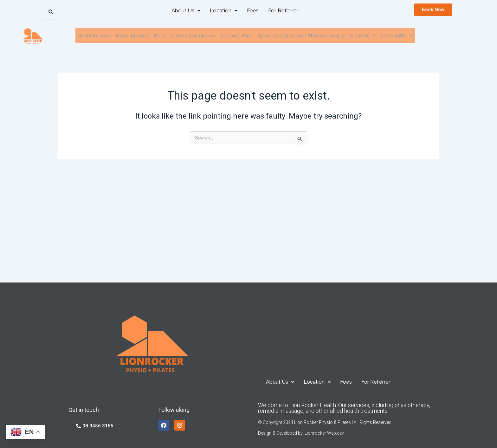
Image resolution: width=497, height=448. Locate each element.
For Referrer (283, 10)
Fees (253, 10)
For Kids (363, 36)
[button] (186, 11)
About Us (186, 10)
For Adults (397, 36)
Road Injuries (132, 36)
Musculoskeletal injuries (185, 36)
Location (224, 10)
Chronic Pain (237, 36)
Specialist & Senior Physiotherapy (301, 36)
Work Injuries (94, 36)
